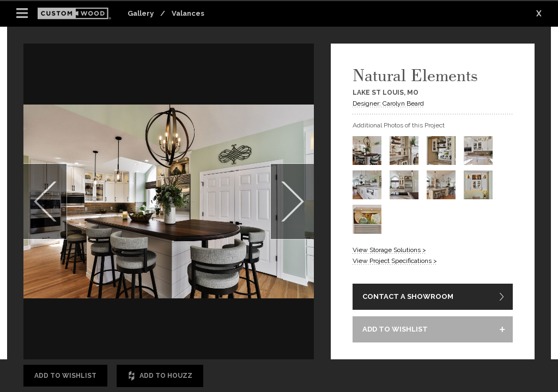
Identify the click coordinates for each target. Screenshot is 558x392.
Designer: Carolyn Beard (388, 103)
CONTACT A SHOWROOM (408, 296)
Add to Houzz (160, 376)
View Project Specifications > (395, 261)
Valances (188, 13)
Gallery (141, 13)
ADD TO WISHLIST (395, 329)
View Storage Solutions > (389, 250)
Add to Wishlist (65, 376)
